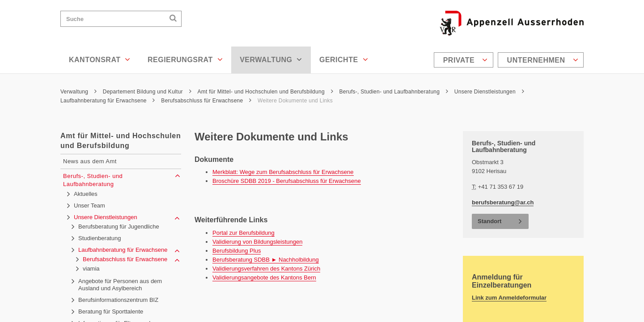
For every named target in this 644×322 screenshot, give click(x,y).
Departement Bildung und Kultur (147, 92)
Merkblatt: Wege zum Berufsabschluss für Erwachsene (283, 172)
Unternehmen (543, 60)
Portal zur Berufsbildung (244, 233)
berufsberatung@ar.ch (503, 202)
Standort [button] (489, 221)
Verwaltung (271, 59)
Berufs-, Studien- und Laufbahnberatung (394, 92)
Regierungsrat (185, 59)
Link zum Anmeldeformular (509, 298)
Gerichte (344, 59)
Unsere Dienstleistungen (489, 92)
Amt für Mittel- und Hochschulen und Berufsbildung (265, 92)
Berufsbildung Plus (237, 251)
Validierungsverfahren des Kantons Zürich (266, 269)
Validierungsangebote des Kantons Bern (264, 278)
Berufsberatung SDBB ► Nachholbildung (266, 260)
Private (466, 60)
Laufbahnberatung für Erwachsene (108, 101)
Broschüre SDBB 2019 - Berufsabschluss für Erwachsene (287, 181)
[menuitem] (465, 60)
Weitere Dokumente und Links (295, 101)
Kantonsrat (100, 59)
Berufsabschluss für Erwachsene (206, 101)
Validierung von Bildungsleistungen (257, 242)
